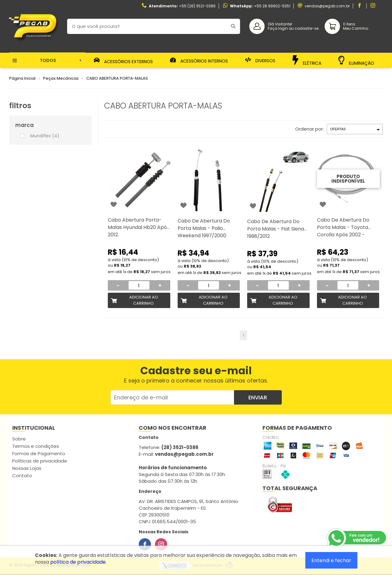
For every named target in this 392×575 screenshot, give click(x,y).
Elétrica (307, 60)
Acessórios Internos (199, 60)
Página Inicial (22, 78)
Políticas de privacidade (40, 461)
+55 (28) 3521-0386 (197, 6)
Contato (22, 476)
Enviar (258, 397)
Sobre (19, 439)
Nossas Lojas (27, 468)
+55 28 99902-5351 (272, 6)
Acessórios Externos (123, 60)
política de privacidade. (78, 562)
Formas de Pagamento (39, 453)
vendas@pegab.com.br (327, 6)
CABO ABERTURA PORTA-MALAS (117, 78)
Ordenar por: (309, 129)
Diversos (260, 60)
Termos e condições (36, 446)
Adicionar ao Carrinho (144, 300)
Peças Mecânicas (61, 78)
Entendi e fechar (331, 560)
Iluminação (356, 61)
